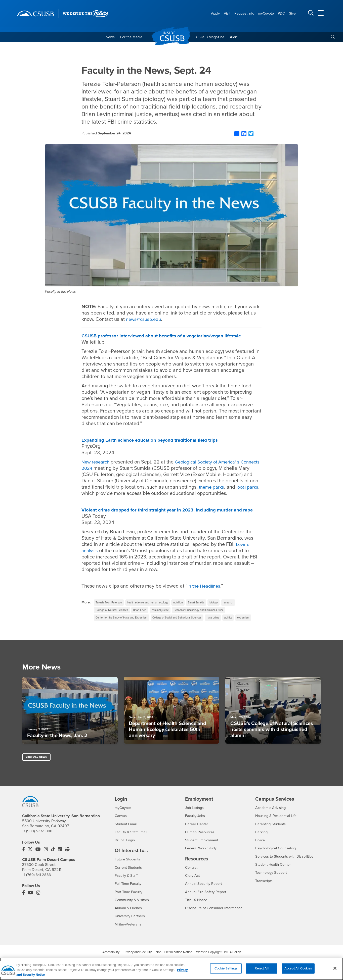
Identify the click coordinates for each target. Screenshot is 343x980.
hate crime (229, 627)
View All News (37, 775)
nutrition (191, 610)
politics (247, 627)
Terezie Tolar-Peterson (111, 610)
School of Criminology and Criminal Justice (214, 618)
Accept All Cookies (298, 971)
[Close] (335, 971)
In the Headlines (206, 593)
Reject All (262, 971)
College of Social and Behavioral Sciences (188, 627)
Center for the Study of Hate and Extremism (125, 627)
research (248, 610)
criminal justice (170, 618)
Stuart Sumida (211, 610)
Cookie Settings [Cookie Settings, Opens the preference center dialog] (226, 971)
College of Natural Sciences (115, 618)
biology (231, 610)
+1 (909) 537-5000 (38, 850)
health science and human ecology (156, 610)
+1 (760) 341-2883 (37, 893)
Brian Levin (146, 618)
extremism (103, 635)
